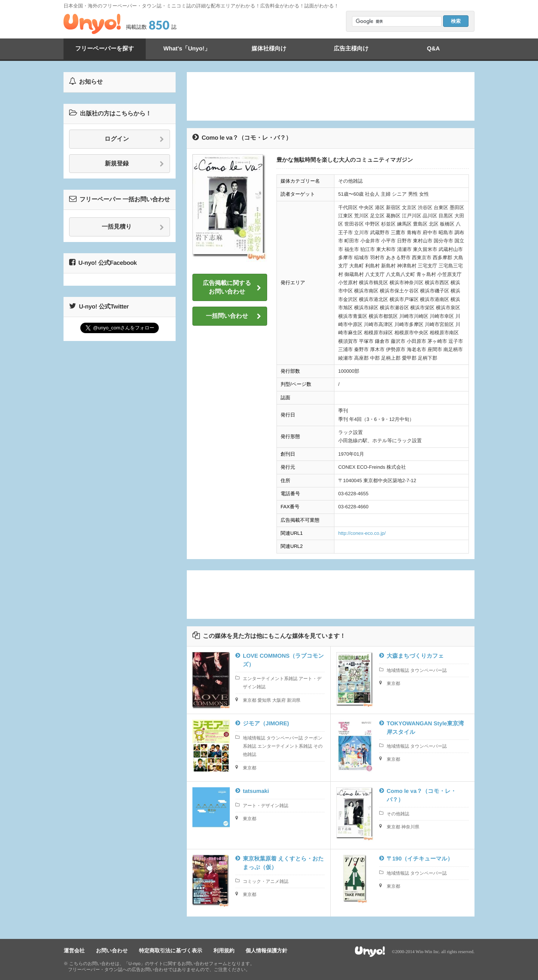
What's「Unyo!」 (187, 49)
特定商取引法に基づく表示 (169, 950)
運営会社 (74, 950)
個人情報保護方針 (265, 950)
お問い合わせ (111, 950)
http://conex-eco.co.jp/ (362, 533)
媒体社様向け (269, 49)
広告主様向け (351, 49)
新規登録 (135, 164)
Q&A (433, 49)
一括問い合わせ (234, 316)
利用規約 (222, 950)
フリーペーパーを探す (105, 49)
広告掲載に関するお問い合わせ (232, 287)
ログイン (134, 139)
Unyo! (92, 24)
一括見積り (133, 227)
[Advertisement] (331, 96)
